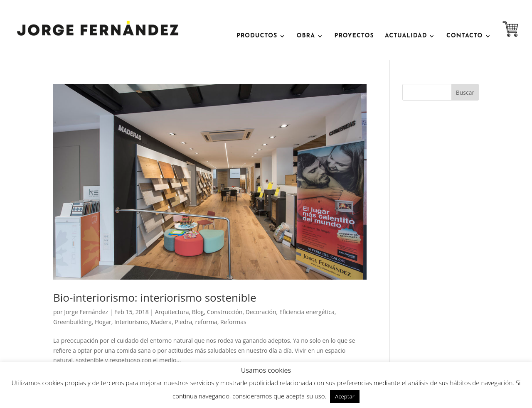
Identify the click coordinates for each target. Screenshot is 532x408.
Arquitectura (172, 312)
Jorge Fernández (86, 312)
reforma (206, 322)
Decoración (261, 312)
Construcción (225, 312)
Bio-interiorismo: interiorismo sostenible (155, 297)
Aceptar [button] (345, 396)
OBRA (306, 36)
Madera (161, 322)
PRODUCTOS (257, 36)
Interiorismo (131, 322)
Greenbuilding (73, 322)
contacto (465, 36)
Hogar (103, 322)
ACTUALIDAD (406, 36)
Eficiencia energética (307, 312)
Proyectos (354, 36)
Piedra (183, 322)
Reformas (233, 322)
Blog (198, 312)
